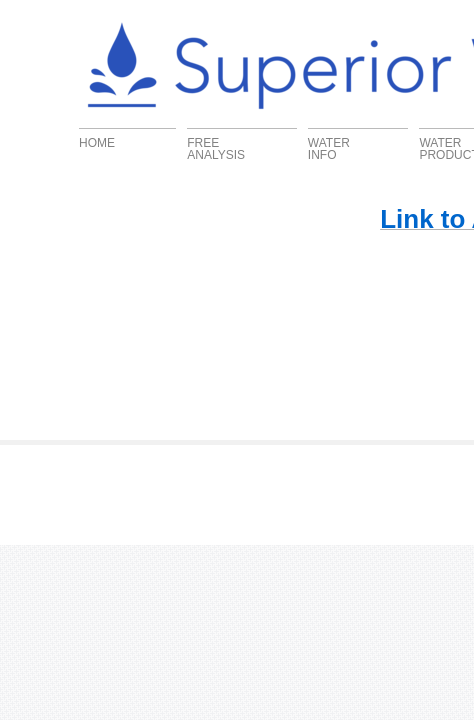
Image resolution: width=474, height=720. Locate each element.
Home (97, 142)
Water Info (329, 148)
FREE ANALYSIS (216, 148)
